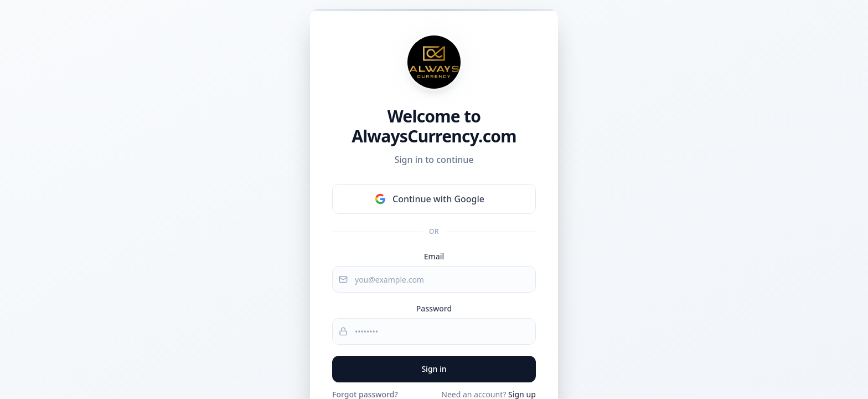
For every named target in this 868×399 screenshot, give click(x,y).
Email (434, 256)
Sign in (434, 369)
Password (434, 308)
